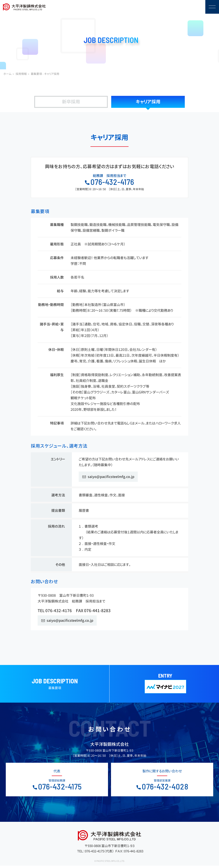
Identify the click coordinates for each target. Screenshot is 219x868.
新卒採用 (71, 102)
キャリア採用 (148, 102)
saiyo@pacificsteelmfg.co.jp (111, 477)
